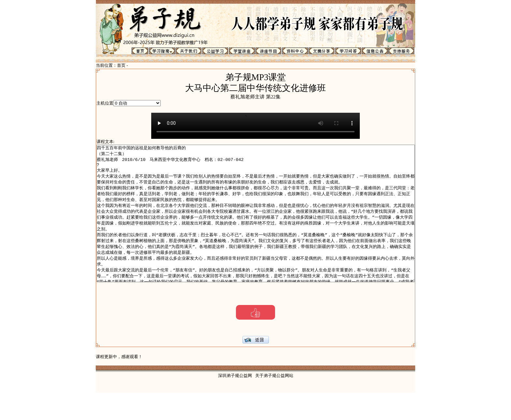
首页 (121, 65)
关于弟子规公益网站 (274, 403)
